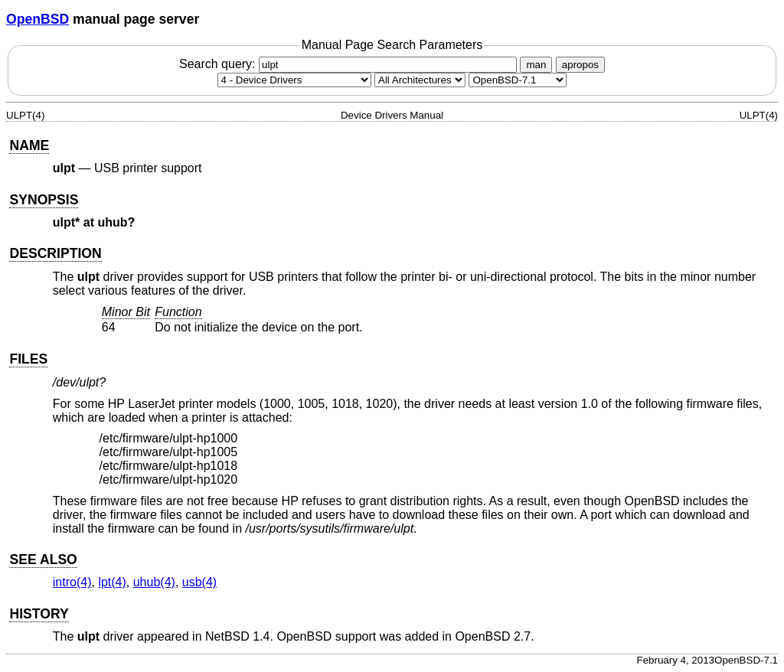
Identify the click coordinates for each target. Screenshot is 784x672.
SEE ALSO (43, 559)
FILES (28, 359)
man (536, 65)
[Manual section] (294, 80)
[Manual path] (518, 80)
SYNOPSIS (44, 200)
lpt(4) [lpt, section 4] (112, 582)
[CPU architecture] (420, 80)
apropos (580, 65)
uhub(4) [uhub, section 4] (154, 582)
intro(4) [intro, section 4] (72, 582)
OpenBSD (38, 19)
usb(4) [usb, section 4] (199, 582)
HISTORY (39, 614)
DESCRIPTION (55, 253)
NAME (29, 145)
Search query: (350, 64)
